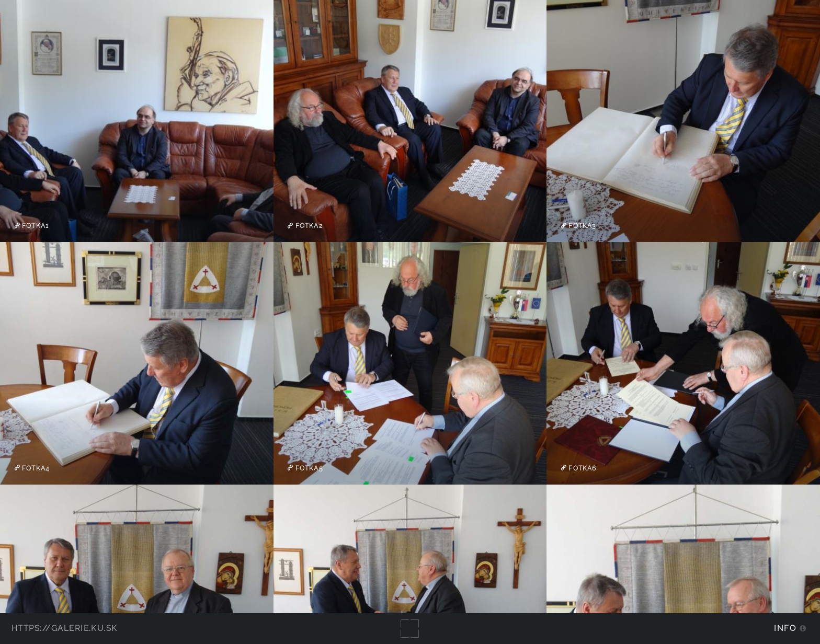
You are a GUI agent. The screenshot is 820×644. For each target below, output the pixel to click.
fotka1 (34, 226)
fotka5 (308, 468)
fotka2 (308, 226)
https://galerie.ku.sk (65, 628)
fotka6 (581, 468)
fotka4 (35, 468)
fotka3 (581, 226)
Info (785, 628)
